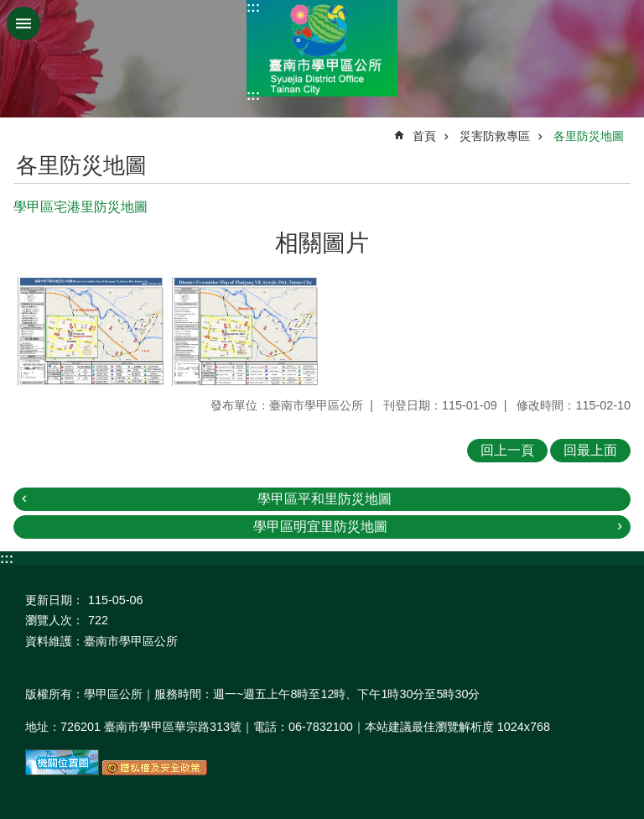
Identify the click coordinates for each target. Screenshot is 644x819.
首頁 (424, 136)
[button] (91, 332)
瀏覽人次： (55, 620)
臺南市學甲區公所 (322, 48)
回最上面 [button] (590, 450)
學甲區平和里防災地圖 (325, 499)
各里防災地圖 (589, 136)
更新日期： (55, 600)
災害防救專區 (495, 136)
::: (253, 7)
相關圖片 (322, 243)
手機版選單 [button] (23, 23)
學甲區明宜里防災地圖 (320, 527)
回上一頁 (507, 450)
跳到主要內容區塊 (9, 9)
